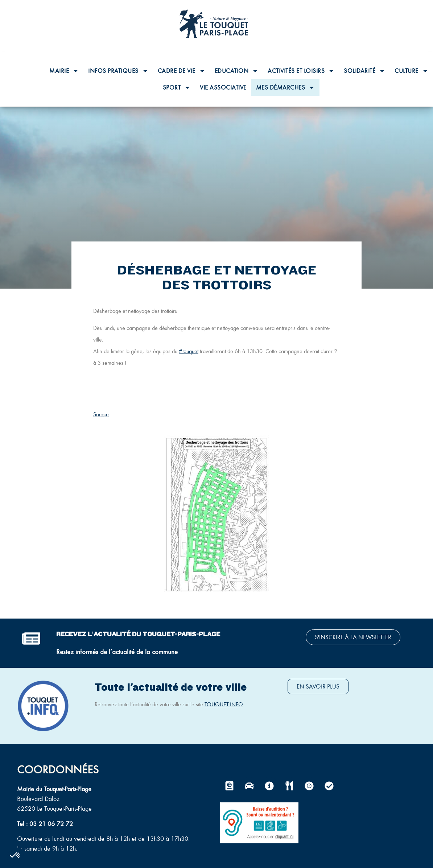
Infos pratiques (118, 71)
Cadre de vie (182, 71)
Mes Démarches (286, 88)
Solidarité (364, 71)
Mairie (64, 71)
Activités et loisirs (301, 71)
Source (101, 414)
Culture (411, 71)
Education (237, 71)
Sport (177, 88)
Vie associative (223, 87)
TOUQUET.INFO (224, 704)
